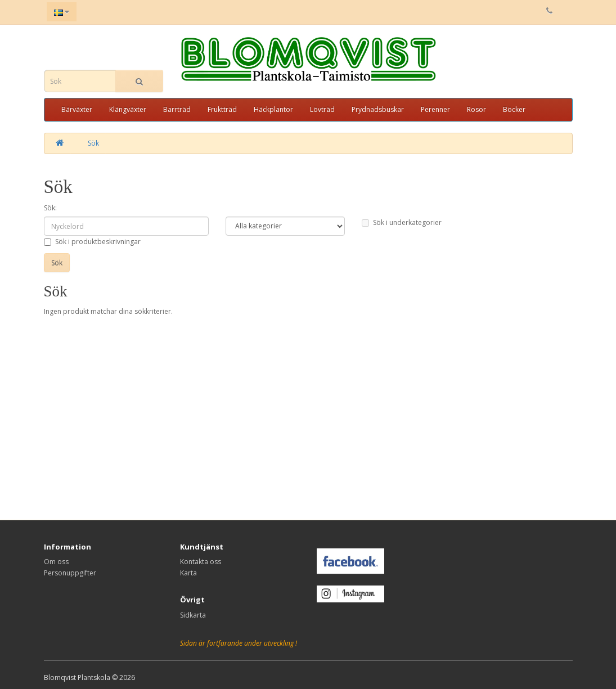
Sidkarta (193, 615)
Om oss (56, 562)
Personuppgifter (70, 573)
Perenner (435, 109)
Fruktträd (222, 109)
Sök (93, 143)
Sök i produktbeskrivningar (92, 242)
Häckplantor (273, 109)
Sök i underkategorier (402, 222)
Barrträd (177, 109)
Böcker (514, 109)
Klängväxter (128, 109)
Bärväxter (77, 109)
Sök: (50, 208)
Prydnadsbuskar (378, 109)
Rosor (476, 109)
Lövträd (322, 109)
